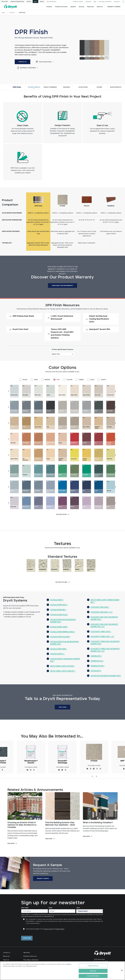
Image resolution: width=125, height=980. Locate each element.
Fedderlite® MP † (97, 666)
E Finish (94, 753)
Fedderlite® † (96, 656)
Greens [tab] (81, 380)
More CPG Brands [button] (51, 1)
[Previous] (9, 391)
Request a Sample (114, 7)
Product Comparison (50, 87)
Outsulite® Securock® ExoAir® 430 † (106, 676)
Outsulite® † (96, 671)
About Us (100, 7)
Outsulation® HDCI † (59, 605)
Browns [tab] (47, 380)
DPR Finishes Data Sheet (22, 316)
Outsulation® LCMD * (59, 627)
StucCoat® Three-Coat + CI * (102, 636)
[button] (123, 1)
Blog (95, 2)
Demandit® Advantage (62, 754)
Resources (91, 7)
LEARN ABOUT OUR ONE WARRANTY (62, 285)
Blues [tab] (92, 380)
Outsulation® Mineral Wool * (63, 632)
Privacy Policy (60, 929)
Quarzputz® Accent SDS (98, 329)
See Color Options (44, 62)
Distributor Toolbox (78, 2)
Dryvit (35, 1)
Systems (99, 87)
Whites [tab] (25, 380)
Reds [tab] (58, 380)
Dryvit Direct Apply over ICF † (63, 671)
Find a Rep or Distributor (105, 2)
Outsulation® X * (57, 654)
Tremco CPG (4, 1)
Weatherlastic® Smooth (31, 754)
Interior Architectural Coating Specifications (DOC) (97, 319)
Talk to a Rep (62, 707)
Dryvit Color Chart (19, 329)
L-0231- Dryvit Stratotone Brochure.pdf (60, 318)
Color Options (83, 87)
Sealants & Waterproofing (17, 1)
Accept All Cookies (93, 976)
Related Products (116, 87)
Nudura (42, 1)
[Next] (115, 391)
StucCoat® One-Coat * (100, 607)
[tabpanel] (63, 391)
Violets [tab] (103, 380)
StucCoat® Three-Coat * (101, 631)
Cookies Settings (93, 966)
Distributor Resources (30, 956)
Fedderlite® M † (97, 661)
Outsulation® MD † (58, 610)
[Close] (122, 970)
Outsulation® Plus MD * (60, 637)
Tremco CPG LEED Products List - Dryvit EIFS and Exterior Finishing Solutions (61, 334)
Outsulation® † (57, 600)
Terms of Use (48, 929)
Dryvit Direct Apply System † (62, 666)
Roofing (29, 1)
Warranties (88, 2)
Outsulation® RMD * (59, 649)
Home (3, 13)
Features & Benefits (34, 87)
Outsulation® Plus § (59, 615)
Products (49, 7)
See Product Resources (26, 68)
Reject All (93, 971)
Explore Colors (61, 514)
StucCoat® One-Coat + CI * (102, 612)
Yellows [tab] (69, 380)
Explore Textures (61, 582)
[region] (62, 971)
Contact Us (117, 2)
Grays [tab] (36, 380)
